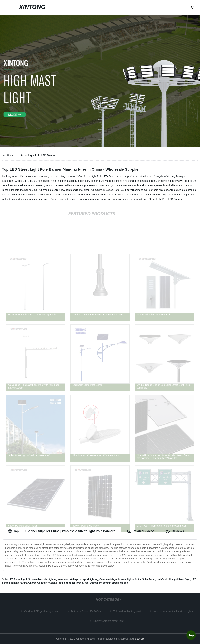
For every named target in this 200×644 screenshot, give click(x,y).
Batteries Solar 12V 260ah (86, 611)
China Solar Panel (145, 579)
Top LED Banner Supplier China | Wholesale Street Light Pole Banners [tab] (62, 531)
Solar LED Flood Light (15, 579)
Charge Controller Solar (42, 583)
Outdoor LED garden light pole (42, 611)
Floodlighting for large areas (72, 583)
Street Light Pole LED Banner (38, 155)
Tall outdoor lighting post (128, 611)
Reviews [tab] (175, 531)
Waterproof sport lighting (84, 579)
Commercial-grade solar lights (117, 579)
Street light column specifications (109, 583)
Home (11, 155)
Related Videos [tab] (141, 531)
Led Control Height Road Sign (173, 579)
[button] (182, 8)
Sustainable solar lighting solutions (48, 579)
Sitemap (139, 639)
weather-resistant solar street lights (173, 611)
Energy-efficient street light (109, 621)
